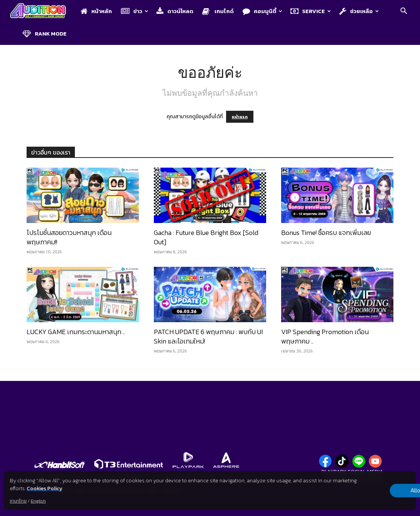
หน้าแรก (240, 117)
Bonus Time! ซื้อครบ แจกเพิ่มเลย (326, 233)
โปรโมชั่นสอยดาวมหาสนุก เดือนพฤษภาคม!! (69, 237)
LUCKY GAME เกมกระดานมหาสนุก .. (76, 332)
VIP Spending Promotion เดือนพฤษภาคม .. (325, 336)
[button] (404, 12)
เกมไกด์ (218, 11)
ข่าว (135, 11)
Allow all (376, 491)
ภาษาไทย (18, 501)
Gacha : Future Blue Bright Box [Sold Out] (206, 237)
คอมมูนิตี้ (262, 11)
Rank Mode (45, 33)
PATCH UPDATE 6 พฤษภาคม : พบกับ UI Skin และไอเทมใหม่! (208, 336)
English (38, 501)
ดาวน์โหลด (175, 11)
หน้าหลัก (96, 11)
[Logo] (42, 11)
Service (311, 11)
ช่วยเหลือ (359, 11)
